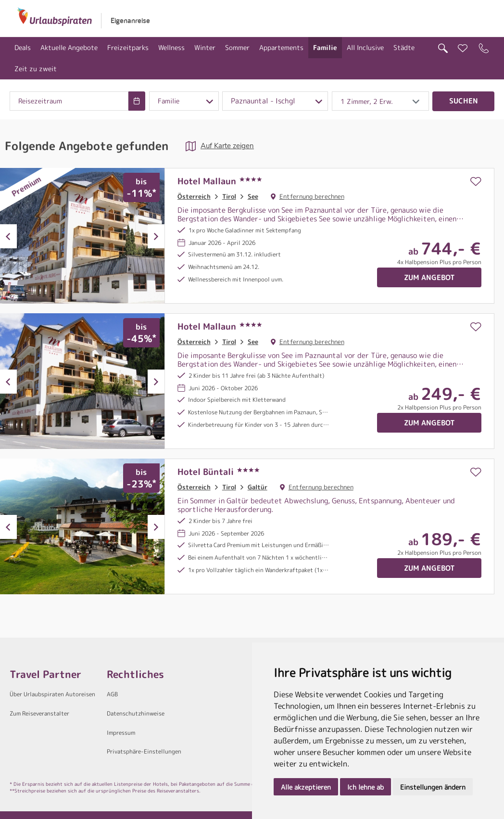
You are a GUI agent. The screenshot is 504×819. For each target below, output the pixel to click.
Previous (8, 236)
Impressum (121, 733)
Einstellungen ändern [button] (433, 787)
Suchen (464, 101)
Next (156, 236)
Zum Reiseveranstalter (39, 713)
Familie (325, 47)
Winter (205, 47)
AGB (112, 694)
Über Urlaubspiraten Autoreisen (52, 694)
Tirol (229, 196)
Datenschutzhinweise (136, 713)
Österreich (194, 196)
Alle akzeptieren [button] (306, 787)
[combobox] (69, 101)
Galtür (258, 487)
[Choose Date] (137, 101)
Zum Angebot (429, 277)
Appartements (281, 47)
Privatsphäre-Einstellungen (144, 751)
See (253, 196)
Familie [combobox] (169, 101)
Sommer (237, 47)
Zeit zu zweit (36, 69)
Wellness (171, 47)
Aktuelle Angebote (69, 47)
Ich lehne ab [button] (365, 787)
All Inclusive (365, 47)
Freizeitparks (128, 47)
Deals (23, 47)
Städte (404, 47)
